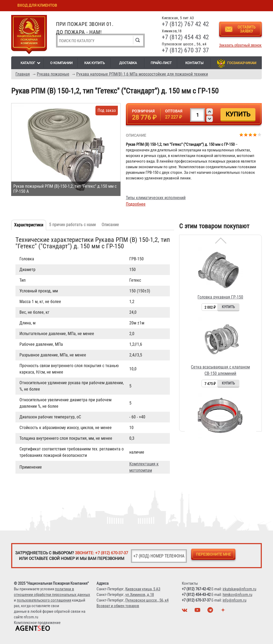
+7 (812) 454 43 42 (185, 37)
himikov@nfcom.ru (237, 595)
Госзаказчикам (242, 63)
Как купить (95, 63)
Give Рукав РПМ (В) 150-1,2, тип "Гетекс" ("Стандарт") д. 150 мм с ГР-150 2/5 (246, 134)
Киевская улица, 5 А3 (143, 589)
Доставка (128, 63)
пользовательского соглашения (44, 600)
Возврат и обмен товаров (118, 606)
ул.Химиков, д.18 (140, 595)
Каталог (28, 63)
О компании (61, 63)
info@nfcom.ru (234, 600)
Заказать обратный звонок (240, 45)
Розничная (143, 111)
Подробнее (136, 204)
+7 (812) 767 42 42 (185, 24)
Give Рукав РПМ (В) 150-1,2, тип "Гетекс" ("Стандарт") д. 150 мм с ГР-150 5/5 (260, 134)
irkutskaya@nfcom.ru (239, 589)
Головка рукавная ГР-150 (220, 297)
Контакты (194, 63)
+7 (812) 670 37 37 (185, 50)
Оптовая (174, 111)
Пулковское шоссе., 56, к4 (147, 600)
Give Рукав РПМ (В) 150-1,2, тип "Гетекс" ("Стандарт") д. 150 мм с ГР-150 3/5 (250, 134)
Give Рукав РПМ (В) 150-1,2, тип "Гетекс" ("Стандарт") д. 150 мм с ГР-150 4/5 (255, 134)
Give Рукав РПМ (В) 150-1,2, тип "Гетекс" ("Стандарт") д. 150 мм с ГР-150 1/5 (241, 134)
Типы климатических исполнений (156, 198)
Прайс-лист (161, 63)
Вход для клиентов (37, 5)
